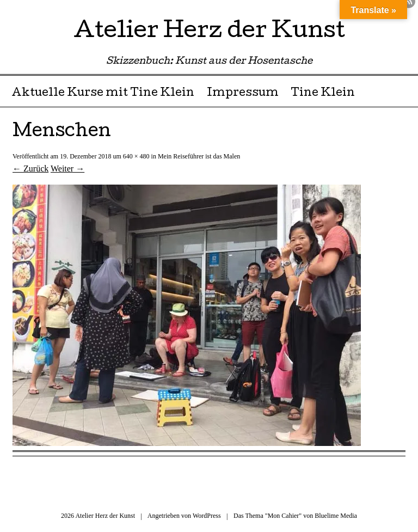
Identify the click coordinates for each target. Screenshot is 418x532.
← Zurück (30, 169)
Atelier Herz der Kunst (209, 32)
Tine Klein (323, 94)
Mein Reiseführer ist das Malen (199, 156)
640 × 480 (136, 156)
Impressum (243, 94)
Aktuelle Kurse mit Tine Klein (103, 94)
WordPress (207, 516)
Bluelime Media (336, 516)
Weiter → (67, 169)
